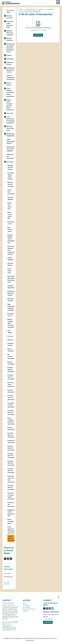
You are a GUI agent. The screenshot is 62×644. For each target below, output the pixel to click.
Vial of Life (10, 113)
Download (38, 35)
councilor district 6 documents (11, 456)
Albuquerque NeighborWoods (11, 135)
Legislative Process (10, 63)
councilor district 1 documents (11, 377)
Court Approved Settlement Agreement (11, 530)
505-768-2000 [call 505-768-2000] (14, 622)
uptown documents (11, 429)
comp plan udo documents (11, 504)
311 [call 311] (6, 622)
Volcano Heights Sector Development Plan (11, 239)
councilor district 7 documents (11, 488)
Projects (9, 55)
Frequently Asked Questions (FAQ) (10, 24)
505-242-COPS (11, 630)
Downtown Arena (11, 223)
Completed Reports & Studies (11, 293)
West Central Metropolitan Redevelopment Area (11, 279)
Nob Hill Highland (10, 198)
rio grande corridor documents (11, 405)
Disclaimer (26, 605)
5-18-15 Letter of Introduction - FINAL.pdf (38, 28)
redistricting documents (11, 442)
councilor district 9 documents (11, 463)
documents (50, 9)
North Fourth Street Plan (10, 215)
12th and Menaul (10, 264)
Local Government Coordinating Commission (10, 120)
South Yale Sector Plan (10, 206)
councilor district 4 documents (11, 435)
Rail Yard (11, 340)
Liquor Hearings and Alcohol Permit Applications (10, 92)
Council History (9, 84)
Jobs (24, 603)
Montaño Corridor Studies (10, 167)
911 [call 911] (12, 626)
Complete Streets (11, 344)
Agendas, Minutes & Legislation (10, 33)
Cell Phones (10, 332)
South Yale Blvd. (11, 350)
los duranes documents (11, 356)
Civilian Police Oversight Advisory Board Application (10, 105)
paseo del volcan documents (11, 385)
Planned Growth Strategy (10, 184)
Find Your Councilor (9, 17)
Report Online (7, 624)
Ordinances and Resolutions (10, 156)
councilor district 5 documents (11, 398)
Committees (10, 59)
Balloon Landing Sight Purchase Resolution (11, 323)
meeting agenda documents (11, 370)
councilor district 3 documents (11, 413)
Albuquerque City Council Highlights (11, 149)
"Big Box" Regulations (11, 287)
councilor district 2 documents (11, 448)
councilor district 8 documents (11, 471)
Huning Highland (10, 259)
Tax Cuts (10, 336)
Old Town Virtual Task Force (10, 128)
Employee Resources (29, 609)
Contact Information (8, 568)
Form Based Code (10, 271)
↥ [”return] (58, 597)
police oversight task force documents (11, 421)
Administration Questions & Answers (11, 70)
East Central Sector (10, 229)
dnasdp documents (11, 363)
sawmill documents (11, 391)
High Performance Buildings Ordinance (11, 307)
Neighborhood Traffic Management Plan (11, 513)
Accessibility (27, 607)
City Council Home (10, 11)
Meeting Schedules (10, 39)
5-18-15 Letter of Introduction (11, 538)
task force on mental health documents (11, 496)
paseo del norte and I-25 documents (11, 479)
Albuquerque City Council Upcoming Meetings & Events (11, 48)
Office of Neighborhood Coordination (11, 77)
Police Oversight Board (11, 521)
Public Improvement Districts (11, 141)
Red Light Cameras (11, 300)
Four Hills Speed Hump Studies (11, 176)
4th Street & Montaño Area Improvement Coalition (11, 250)
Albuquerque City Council (34, 9)
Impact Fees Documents (11, 192)
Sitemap (25, 611)
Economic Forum (11, 315)
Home (21, 9)
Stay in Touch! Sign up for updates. (51, 616)
